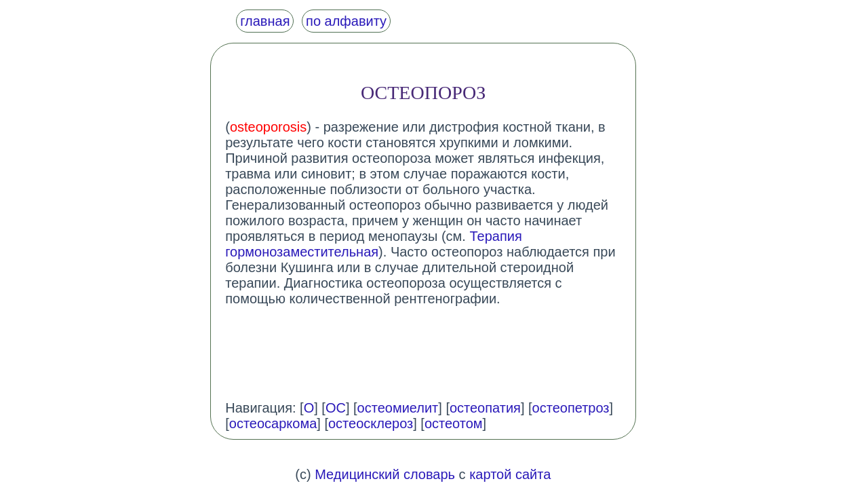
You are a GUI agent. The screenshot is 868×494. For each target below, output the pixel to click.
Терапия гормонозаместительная (374, 244)
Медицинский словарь (385, 474)
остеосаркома (273, 423)
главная (265, 21)
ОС (336, 408)
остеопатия (485, 408)
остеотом (454, 423)
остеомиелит (398, 408)
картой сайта (510, 474)
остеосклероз (371, 423)
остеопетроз (571, 408)
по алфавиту (346, 21)
